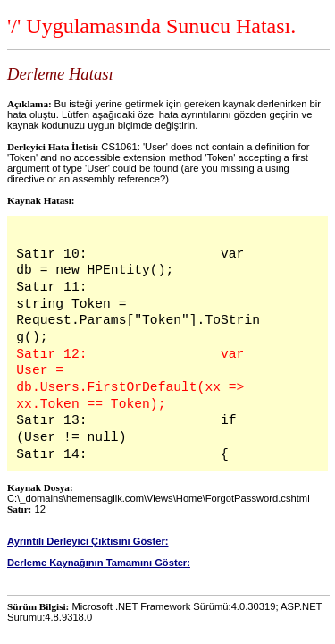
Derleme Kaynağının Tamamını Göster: (99, 563)
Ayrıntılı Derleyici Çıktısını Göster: (88, 541)
